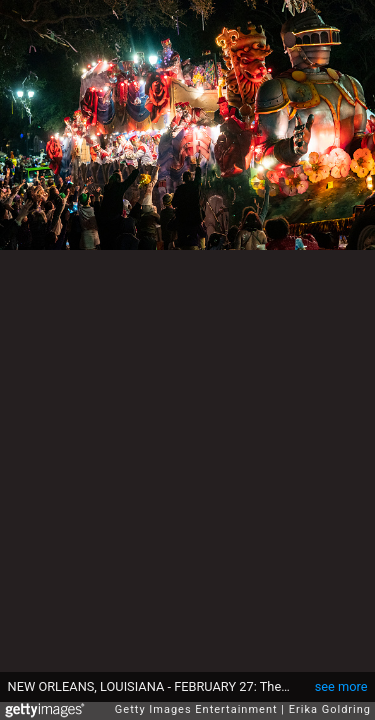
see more (341, 686)
